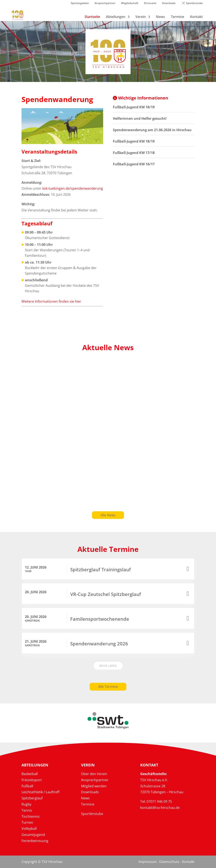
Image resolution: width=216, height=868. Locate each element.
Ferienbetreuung (35, 841)
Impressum (148, 862)
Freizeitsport (32, 780)
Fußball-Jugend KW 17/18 (134, 153)
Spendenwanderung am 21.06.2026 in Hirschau (152, 130)
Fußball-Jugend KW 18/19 (134, 107)
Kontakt (188, 862)
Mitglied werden (94, 786)
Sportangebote (80, 3)
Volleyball (29, 829)
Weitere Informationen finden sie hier (51, 301)
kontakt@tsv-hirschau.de (160, 808)
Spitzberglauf (32, 798)
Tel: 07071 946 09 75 (156, 801)
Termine (88, 804)
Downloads (169, 3)
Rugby (26, 804)
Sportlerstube (194, 3)
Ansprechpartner (105, 3)
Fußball (27, 786)
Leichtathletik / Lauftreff (40, 792)
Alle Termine (108, 687)
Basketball (30, 774)
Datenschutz (169, 862)
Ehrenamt (150, 3)
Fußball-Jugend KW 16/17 (134, 164)
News (85, 798)
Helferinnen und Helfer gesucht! (140, 118)
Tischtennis (31, 816)
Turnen (27, 822)
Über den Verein (94, 774)
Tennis (27, 810)
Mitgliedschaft (130, 3)
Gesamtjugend (33, 835)
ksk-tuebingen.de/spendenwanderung (73, 188)
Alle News (108, 515)
